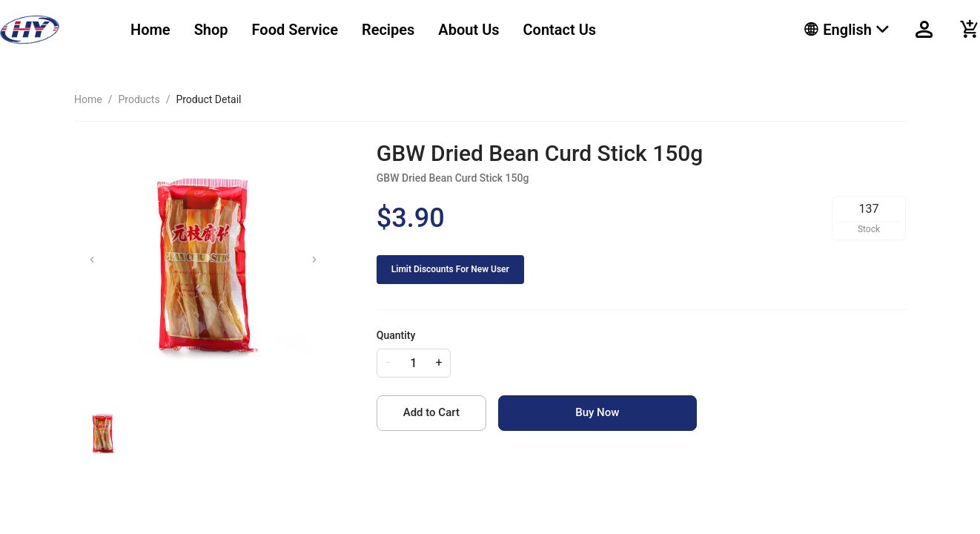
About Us (469, 30)
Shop (211, 30)
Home (150, 30)
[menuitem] (150, 30)
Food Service (295, 30)
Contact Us (560, 30)
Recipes (388, 30)
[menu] (449, 30)
